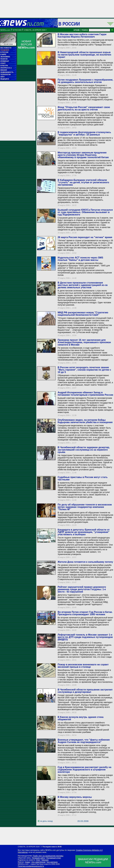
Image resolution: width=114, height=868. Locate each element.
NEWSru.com (5, 30)
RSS (38, 860)
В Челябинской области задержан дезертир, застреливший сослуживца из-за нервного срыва (84, 450)
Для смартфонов (38, 862)
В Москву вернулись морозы (75, 797)
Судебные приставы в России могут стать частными (83, 478)
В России (69, 24)
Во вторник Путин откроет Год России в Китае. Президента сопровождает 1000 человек (85, 613)
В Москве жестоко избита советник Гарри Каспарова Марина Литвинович (82, 36)
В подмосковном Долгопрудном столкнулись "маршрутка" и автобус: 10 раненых (84, 133)
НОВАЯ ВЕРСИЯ (26, 45)
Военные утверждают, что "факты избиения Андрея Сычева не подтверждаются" (84, 741)
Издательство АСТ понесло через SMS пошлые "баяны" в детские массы (80, 259)
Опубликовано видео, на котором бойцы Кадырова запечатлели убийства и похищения (85, 421)
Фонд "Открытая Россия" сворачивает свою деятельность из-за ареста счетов (84, 108)
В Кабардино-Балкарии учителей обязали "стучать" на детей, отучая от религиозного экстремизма (83, 182)
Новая (27, 862)
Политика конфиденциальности (31, 866)
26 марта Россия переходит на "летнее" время (85, 237)
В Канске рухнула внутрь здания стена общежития (80, 718)
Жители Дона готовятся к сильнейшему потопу (85, 562)
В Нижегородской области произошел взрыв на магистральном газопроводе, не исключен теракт (84, 55)
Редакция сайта (38, 858)
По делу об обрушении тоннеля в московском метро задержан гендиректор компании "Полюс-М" (85, 507)
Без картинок (52, 862)
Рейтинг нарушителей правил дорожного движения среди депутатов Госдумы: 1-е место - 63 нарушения (82, 589)
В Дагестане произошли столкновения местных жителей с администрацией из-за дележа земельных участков (83, 285)
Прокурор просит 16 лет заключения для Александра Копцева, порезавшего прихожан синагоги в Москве (84, 342)
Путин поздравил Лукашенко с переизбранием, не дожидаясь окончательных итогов (85, 81)
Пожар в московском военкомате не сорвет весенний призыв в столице (83, 666)
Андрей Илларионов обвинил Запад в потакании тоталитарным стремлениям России (85, 394)
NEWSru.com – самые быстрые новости (34, 864)
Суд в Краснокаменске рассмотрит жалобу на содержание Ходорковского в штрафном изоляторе (84, 770)
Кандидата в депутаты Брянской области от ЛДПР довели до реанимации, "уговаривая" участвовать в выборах (84, 532)
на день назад (46, 821)
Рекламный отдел (54, 858)
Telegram (45, 860)
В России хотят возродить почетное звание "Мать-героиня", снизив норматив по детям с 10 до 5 (84, 370)
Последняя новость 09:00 (52, 847)
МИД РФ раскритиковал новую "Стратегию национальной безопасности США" (83, 314)
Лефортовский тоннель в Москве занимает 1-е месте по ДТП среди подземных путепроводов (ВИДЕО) (85, 637)
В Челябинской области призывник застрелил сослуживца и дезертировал (85, 691)
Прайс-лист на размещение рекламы (48, 856)
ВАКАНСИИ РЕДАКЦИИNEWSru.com (93, 861)
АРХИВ (77, 30)
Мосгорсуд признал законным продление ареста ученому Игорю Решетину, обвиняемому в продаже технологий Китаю (83, 155)
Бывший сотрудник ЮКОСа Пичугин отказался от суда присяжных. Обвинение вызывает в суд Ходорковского (85, 212)
